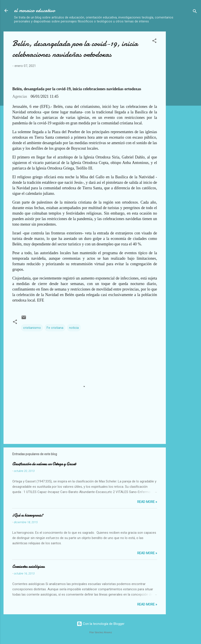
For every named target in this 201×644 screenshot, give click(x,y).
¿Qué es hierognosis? (28, 515)
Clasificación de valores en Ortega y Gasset (44, 464)
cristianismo (32, 328)
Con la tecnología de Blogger (101, 624)
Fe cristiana (55, 328)
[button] (154, 41)
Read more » (147, 502)
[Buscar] (195, 12)
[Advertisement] (185, 98)
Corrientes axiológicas (28, 567)
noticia (74, 328)
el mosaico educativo (35, 10)
